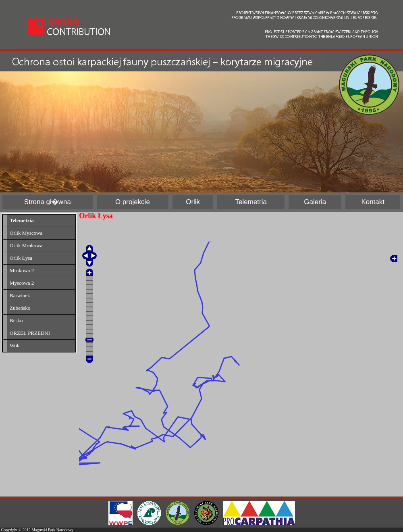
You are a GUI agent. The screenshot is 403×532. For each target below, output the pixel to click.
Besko (16, 320)
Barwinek (20, 295)
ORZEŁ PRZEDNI (30, 333)
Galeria (315, 202)
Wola (15, 345)
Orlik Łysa (21, 258)
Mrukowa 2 (22, 270)
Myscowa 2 (22, 283)
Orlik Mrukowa (26, 245)
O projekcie (133, 202)
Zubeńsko (20, 308)
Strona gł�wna (48, 202)
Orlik (193, 202)
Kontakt (373, 202)
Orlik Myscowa (26, 233)
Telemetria (251, 202)
